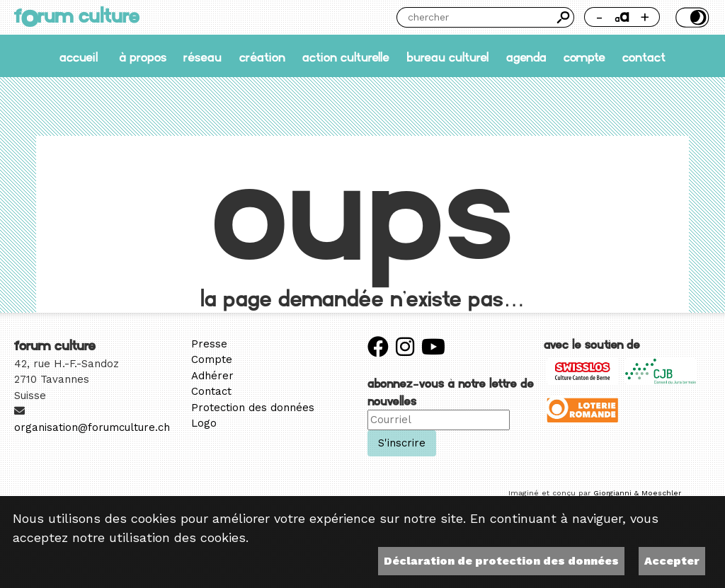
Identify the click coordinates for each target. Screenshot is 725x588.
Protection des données (253, 408)
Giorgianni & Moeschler (637, 493)
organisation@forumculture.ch (92, 427)
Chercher (564, 17)
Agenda (526, 56)
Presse (209, 344)
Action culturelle (346, 56)
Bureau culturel (447, 56)
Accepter (672, 561)
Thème (691, 17)
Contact (644, 56)
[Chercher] (475, 17)
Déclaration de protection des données (501, 561)
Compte (584, 56)
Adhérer (212, 376)
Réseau (202, 56)
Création (262, 56)
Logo (204, 423)
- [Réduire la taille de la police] (599, 17)
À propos (143, 56)
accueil (79, 56)
